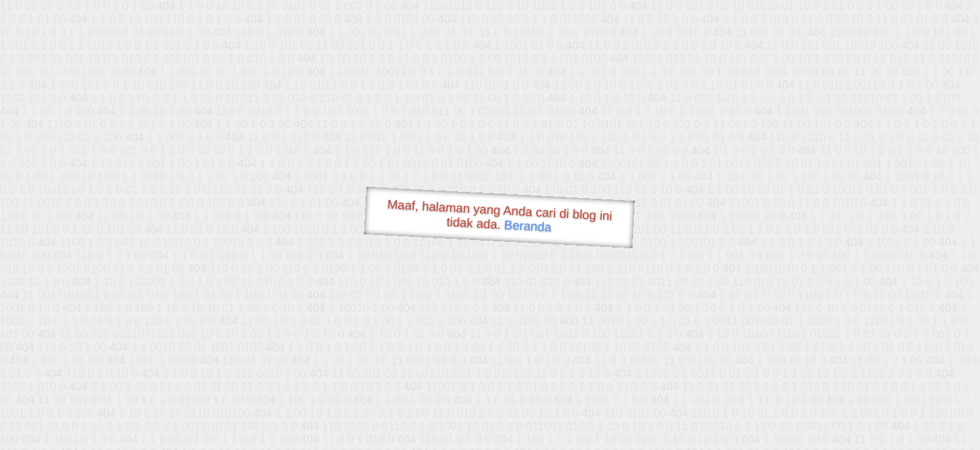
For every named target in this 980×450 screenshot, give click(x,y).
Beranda (528, 226)
